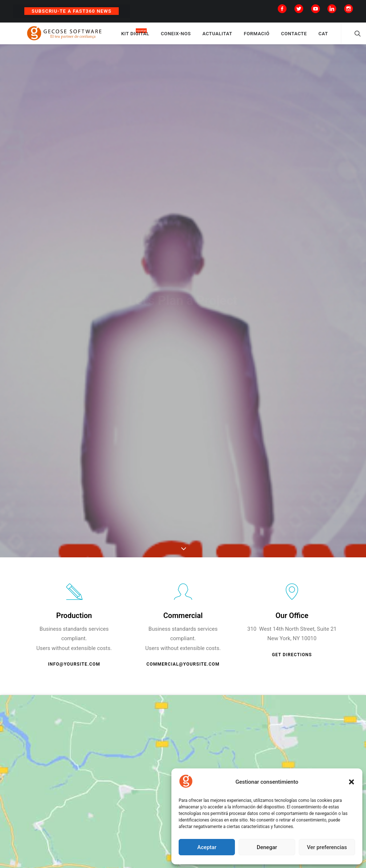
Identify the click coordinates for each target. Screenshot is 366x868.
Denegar (267, 847)
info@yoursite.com (74, 671)
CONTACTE (317, 37)
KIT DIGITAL (159, 37)
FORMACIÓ (280, 37)
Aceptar (207, 847)
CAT (346, 37)
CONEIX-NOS (199, 37)
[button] (351, 782)
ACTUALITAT (241, 37)
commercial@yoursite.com (183, 671)
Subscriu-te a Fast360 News (72, 11)
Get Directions (292, 662)
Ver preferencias (327, 847)
